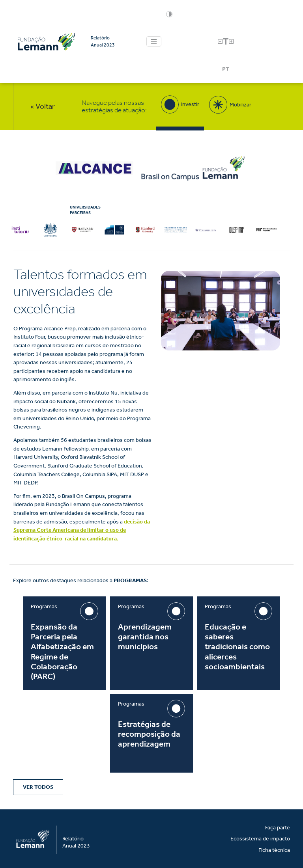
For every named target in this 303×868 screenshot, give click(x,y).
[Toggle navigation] (154, 41)
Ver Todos (38, 787)
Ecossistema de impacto (260, 839)
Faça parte (278, 828)
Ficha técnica (274, 850)
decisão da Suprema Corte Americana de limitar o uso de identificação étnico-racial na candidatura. (82, 530)
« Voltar (43, 106)
